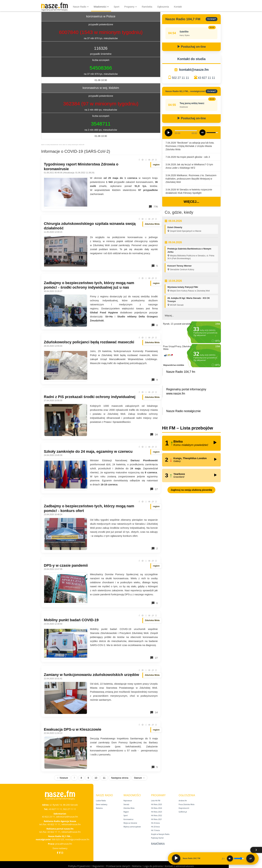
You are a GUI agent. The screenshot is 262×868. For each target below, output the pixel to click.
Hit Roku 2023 (156, 812)
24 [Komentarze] (154, 435)
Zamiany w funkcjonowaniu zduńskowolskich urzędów (92, 675)
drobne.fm (183, 801)
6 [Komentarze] (154, 603)
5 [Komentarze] (154, 266)
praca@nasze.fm (64, 844)
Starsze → (139, 778)
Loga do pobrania (153, 866)
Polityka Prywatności (79, 866)
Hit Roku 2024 (156, 808)
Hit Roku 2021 (156, 819)
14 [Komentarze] (154, 712)
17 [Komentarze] (154, 489)
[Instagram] (62, 853)
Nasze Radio (81, 7)
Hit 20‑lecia (155, 827)
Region (126, 812)
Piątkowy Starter (157, 838)
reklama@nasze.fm (71, 824)
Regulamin (98, 866)
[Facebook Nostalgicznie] (60, 853)
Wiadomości (101, 7)
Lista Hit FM (156, 801)
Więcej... (191, 202)
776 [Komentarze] (153, 207)
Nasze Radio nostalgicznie (183, 411)
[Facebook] (58, 853)
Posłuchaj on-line (191, 47)
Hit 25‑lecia (155, 823)
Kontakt (178, 7)
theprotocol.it (184, 808)
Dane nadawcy (60, 848)
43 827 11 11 (207, 78)
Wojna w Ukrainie (130, 823)
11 (104, 778)
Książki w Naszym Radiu (160, 834)
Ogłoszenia (163, 7)
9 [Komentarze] (154, 380)
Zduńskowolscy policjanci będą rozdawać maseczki (89, 342)
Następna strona (120, 778)
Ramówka (147, 7)
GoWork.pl (183, 812)
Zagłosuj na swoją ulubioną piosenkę (191, 490)
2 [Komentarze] (154, 548)
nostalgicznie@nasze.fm (77, 839)
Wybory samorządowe (132, 827)
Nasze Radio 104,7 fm (181, 372)
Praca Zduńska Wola (186, 804)
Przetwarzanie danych (118, 866)
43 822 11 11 (54, 824)
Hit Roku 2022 (156, 815)
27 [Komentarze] (154, 658)
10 (96, 778)
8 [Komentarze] (154, 325)
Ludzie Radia (101, 801)
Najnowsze (128, 801)
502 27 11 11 (180, 78)
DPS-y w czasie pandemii (66, 565)
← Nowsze (62, 778)
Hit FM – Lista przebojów (188, 428)
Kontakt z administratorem (179, 866)
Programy (131, 7)
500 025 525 (58, 839)
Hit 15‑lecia (155, 830)
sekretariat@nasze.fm (67, 817)
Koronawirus (128, 819)
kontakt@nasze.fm (194, 70)
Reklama (99, 808)
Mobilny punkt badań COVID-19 (71, 620)
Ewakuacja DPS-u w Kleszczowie (73, 729)
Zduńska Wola (129, 808)
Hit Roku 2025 (156, 804)
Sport (116, 7)
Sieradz (126, 804)
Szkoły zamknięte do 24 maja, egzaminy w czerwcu (88, 451)
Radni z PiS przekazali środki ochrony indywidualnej (90, 397)
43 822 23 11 (48, 817)
